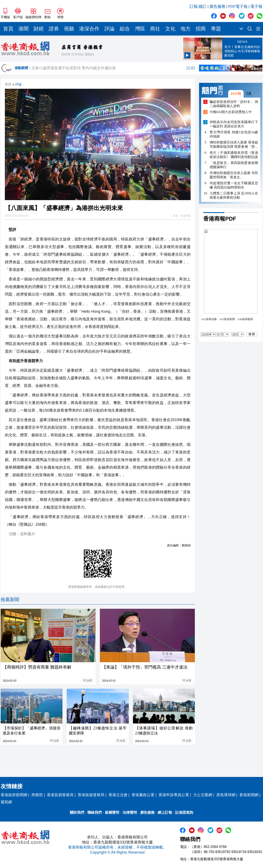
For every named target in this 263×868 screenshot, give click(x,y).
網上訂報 (165, 813)
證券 (54, 29)
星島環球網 (226, 795)
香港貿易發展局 (60, 795)
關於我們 (77, 813)
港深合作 (89, 29)
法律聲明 (130, 813)
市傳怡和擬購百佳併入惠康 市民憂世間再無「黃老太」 (234, 175)
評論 (110, 29)
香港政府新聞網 (14, 795)
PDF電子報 (238, 6)
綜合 (125, 29)
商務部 (37, 795)
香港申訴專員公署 (174, 795)
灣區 (140, 29)
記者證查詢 (184, 813)
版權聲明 (112, 813)
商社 (155, 29)
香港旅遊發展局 (91, 795)
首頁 (8, 29)
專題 (216, 29)
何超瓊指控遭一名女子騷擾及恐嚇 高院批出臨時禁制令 (234, 185)
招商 (201, 29)
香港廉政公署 (143, 795)
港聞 (23, 29)
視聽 (69, 29)
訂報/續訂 (198, 6)
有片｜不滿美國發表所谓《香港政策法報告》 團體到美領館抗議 (234, 155)
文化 (170, 29)
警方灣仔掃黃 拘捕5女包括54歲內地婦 (234, 134)
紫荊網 (6, 802)
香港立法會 (118, 795)
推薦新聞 (10, 600)
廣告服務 (217, 6)
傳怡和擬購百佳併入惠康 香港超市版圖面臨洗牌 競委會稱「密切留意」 (234, 145)
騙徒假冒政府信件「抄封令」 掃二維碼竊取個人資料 (234, 104)
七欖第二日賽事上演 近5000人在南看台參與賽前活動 (234, 195)
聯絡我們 (95, 813)
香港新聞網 (249, 795)
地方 (186, 29)
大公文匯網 (203, 795)
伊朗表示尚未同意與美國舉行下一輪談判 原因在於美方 (234, 124)
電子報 (256, 6)
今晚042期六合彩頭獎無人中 (231, 112)
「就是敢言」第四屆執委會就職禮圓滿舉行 (234, 165)
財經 (39, 29)
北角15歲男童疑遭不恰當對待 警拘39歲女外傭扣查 (113, 68)
